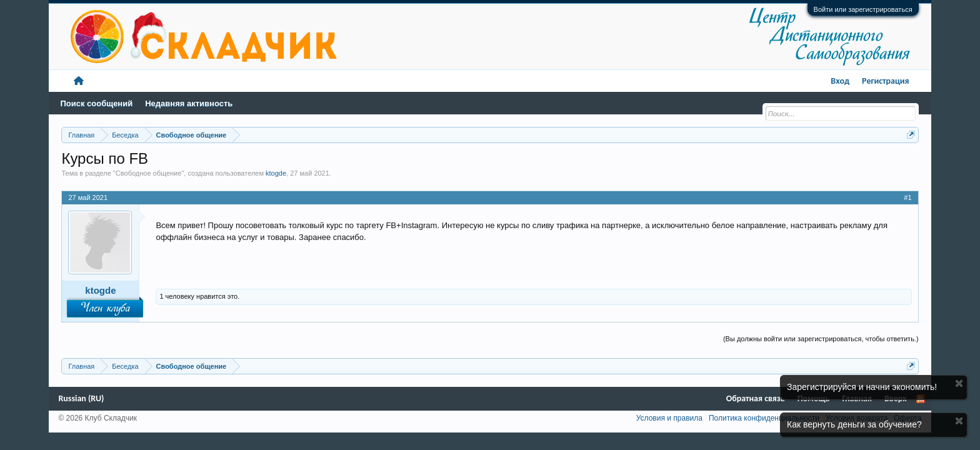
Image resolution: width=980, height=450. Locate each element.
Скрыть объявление (959, 383)
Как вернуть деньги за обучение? (854, 424)
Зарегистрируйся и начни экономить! (862, 387)
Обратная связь (756, 398)
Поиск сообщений (96, 103)
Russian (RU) (81, 398)
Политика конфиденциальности (764, 418)
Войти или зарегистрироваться (863, 9)
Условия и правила (669, 418)
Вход (840, 81)
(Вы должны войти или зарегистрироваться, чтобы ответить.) (821, 339)
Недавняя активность (189, 103)
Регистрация (886, 81)
